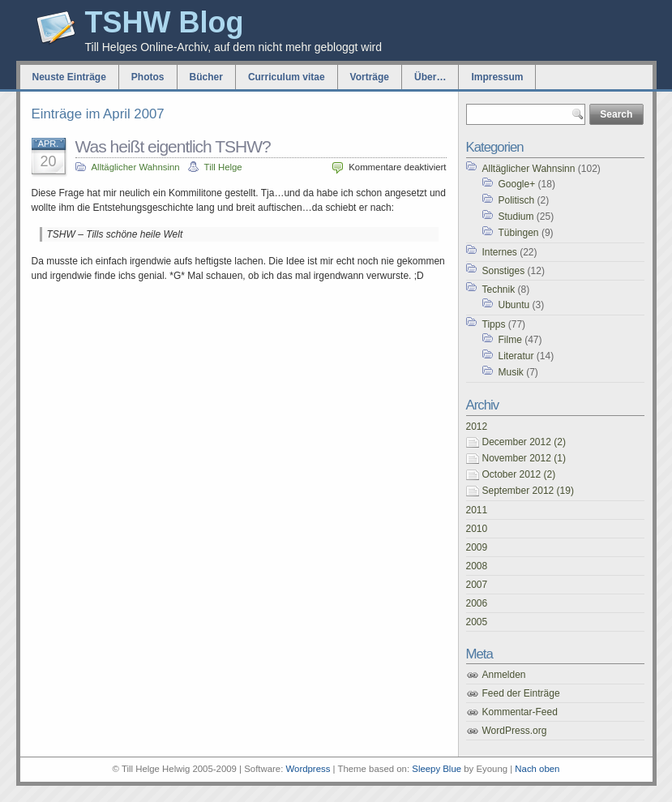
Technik (499, 289)
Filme (510, 340)
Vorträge (370, 77)
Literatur (516, 356)
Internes (500, 252)
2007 (477, 585)
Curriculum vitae (287, 77)
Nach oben (537, 769)
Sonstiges (504, 271)
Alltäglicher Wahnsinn (136, 167)
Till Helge (223, 167)
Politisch (517, 200)
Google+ (517, 184)
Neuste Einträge (69, 77)
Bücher (206, 77)
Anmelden (504, 675)
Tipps (494, 324)
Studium (516, 217)
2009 (477, 547)
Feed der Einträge (521, 693)
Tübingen (519, 233)
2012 (477, 427)
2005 (477, 622)
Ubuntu (514, 305)
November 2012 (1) (524, 458)
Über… (430, 77)
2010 (477, 529)
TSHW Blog (165, 22)
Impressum (497, 77)
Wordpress (308, 769)
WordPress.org (515, 731)
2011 (477, 510)
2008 (477, 566)
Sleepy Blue (437, 769)
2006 (477, 603)
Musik (511, 372)
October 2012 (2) (519, 474)
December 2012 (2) (524, 442)
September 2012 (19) (528, 491)
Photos (148, 77)
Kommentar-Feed (520, 712)
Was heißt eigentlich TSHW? (173, 146)
